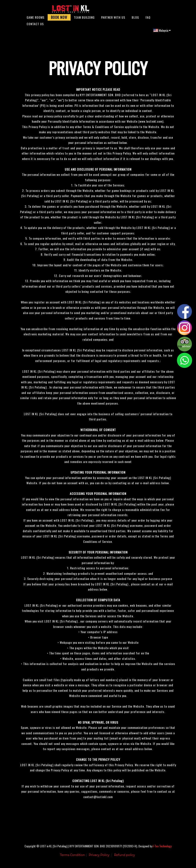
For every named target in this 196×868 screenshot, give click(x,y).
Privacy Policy (99, 858)
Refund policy (125, 858)
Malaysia (162, 32)
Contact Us (35, 26)
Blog (135, 19)
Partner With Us (113, 19)
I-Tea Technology (162, 849)
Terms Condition (72, 858)
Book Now (59, 20)
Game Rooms (36, 19)
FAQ (148, 19)
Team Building (84, 19)
